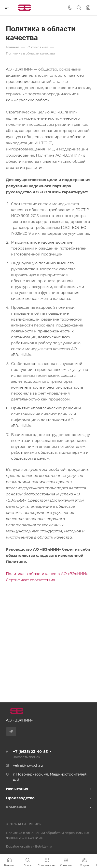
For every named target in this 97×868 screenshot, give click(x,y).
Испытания (17, 789)
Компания (16, 807)
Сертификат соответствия (31, 580)
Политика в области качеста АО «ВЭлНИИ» (47, 574)
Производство (20, 798)
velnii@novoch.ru (28, 765)
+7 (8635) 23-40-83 (30, 751)
